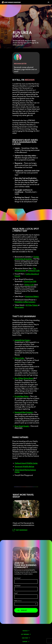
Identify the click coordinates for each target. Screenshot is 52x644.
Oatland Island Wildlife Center (26, 463)
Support (25, 642)
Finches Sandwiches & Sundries (27, 258)
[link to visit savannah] (20, 530)
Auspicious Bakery (32, 296)
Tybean (35, 305)
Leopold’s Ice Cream (22, 340)
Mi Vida (29, 305)
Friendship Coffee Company (25, 302)
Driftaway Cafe (34, 271)
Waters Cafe (29, 285)
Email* (16, 593)
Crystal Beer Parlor (22, 396)
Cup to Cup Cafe (30, 281)
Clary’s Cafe (19, 358)
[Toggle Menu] (49, 2)
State (18, 601)
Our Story (25, 638)
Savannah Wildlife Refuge (24, 466)
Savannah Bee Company (24, 412)
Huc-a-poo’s (19, 307)
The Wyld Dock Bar (25, 269)
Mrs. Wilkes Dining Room (24, 378)
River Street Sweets (22, 426)
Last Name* (17, 586)
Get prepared (25, 634)
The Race (25, 631)
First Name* (17, 578)
